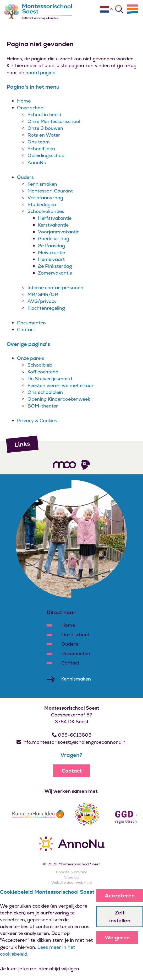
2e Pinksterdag (55, 266)
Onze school (31, 108)
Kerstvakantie (53, 225)
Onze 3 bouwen (45, 128)
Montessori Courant (50, 191)
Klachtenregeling (46, 308)
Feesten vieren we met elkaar (61, 385)
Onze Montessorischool (54, 121)
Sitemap (72, 877)
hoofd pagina (40, 73)
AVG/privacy (42, 301)
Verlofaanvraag (45, 198)
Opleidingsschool (46, 155)
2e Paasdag (51, 246)
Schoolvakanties (46, 211)
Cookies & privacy (71, 872)
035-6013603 (72, 735)
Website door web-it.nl (71, 882)
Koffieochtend (43, 372)
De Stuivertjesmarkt (50, 379)
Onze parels (31, 358)
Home (24, 101)
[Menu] (133, 9)
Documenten (31, 323)
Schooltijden (41, 149)
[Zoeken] (119, 9)
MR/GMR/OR (43, 294)
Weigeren (117, 938)
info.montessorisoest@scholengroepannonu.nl (71, 742)
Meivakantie (51, 252)
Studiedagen (42, 204)
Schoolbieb (40, 365)
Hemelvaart (51, 259)
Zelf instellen (120, 917)
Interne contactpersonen (55, 288)
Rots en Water (44, 135)
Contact (26, 330)
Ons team (39, 142)
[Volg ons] (64, 465)
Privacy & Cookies (37, 421)
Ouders (25, 177)
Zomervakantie (55, 273)
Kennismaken (42, 184)
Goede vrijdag (54, 239)
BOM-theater (43, 406)
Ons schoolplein (45, 392)
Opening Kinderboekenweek (59, 399)
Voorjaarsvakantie (59, 232)
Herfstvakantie (55, 218)
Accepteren (120, 896)
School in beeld (44, 114)
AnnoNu (37, 162)
